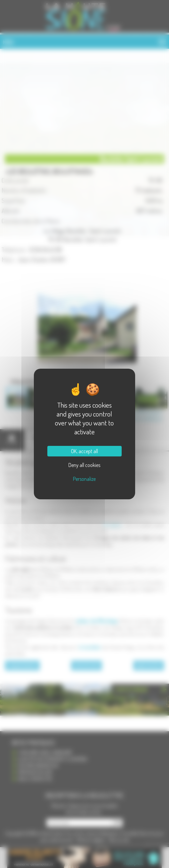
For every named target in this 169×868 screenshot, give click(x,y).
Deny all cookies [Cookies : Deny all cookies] (84, 465)
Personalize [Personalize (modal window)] (84, 479)
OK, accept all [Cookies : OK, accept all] (84, 451)
